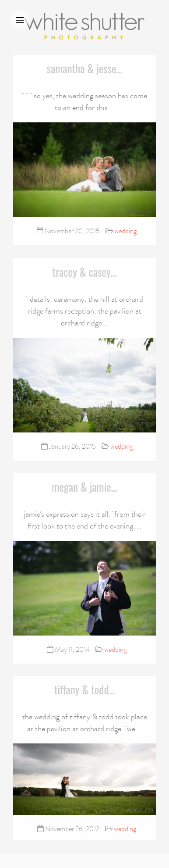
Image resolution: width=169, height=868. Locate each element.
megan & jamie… (84, 487)
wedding (125, 231)
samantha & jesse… (85, 68)
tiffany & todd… (85, 689)
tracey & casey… (85, 272)
